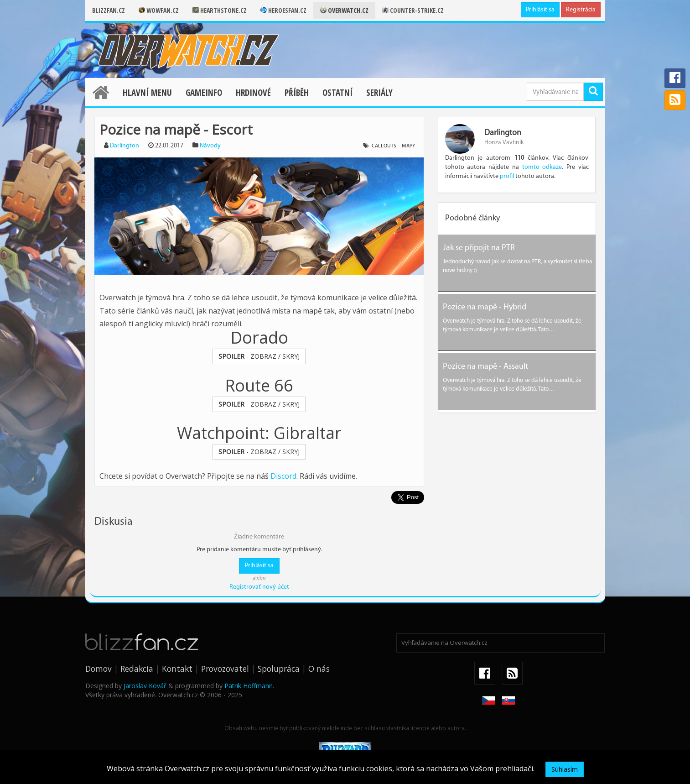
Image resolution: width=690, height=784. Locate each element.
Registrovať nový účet (259, 587)
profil (507, 176)
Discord (283, 476)
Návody (210, 146)
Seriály (379, 93)
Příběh (297, 93)
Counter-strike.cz (413, 10)
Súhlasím (565, 769)
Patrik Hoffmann (249, 686)
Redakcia (137, 669)
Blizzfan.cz (109, 10)
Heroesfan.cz (283, 10)
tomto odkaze (542, 167)
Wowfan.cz (159, 10)
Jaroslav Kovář (145, 686)
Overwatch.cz (344, 10)
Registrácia (581, 10)
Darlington (125, 146)
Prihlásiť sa (540, 10)
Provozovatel (225, 669)
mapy (408, 146)
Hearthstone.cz (220, 10)
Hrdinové (253, 93)
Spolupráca (279, 669)
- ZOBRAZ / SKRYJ (259, 356)
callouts (384, 146)
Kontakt (177, 669)
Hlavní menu (147, 93)
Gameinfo (204, 93)
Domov (99, 669)
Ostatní (337, 93)
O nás (319, 669)
